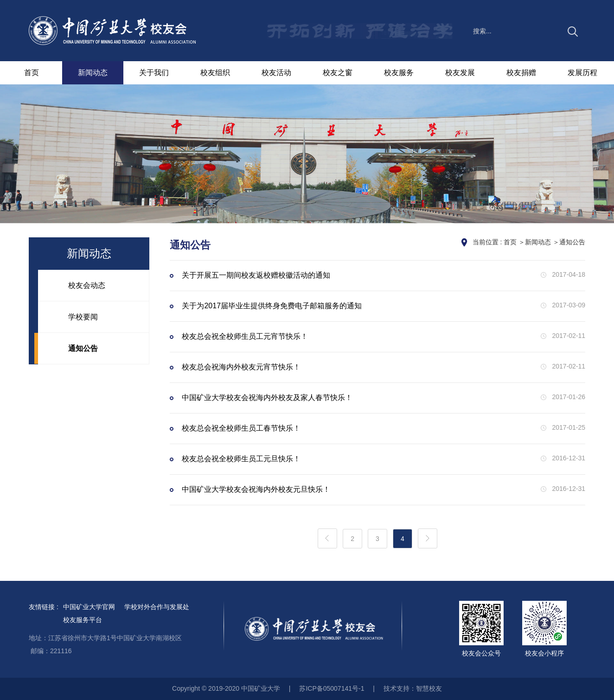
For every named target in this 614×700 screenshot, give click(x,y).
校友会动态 (87, 285)
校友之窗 (338, 73)
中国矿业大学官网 (89, 607)
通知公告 (83, 348)
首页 (32, 73)
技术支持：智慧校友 (413, 688)
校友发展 (460, 73)
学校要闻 (83, 317)
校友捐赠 (521, 73)
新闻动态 (93, 73)
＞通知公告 (569, 242)
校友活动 (276, 73)
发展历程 (582, 73)
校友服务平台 (83, 620)
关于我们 (154, 73)
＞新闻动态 (535, 242)
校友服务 (399, 73)
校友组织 (215, 73)
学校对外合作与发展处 (157, 607)
